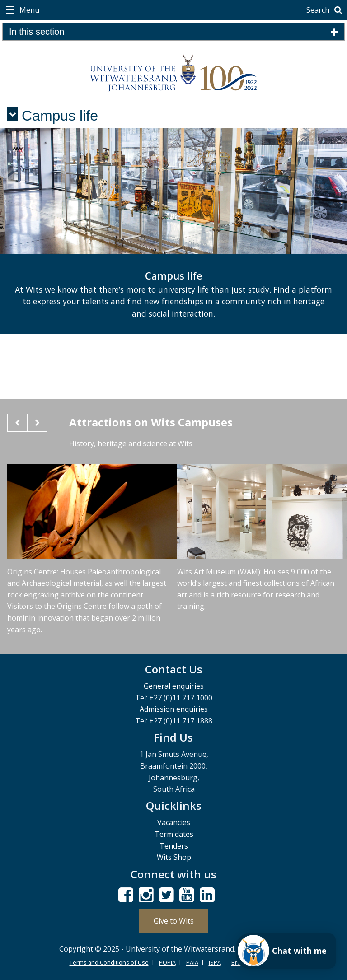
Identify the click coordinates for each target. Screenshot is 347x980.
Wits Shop (174, 857)
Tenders (174, 846)
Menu (28, 10)
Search (326, 10)
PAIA (192, 962)
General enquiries (174, 686)
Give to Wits (174, 921)
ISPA (215, 962)
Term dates (174, 834)
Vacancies (174, 822)
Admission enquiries (174, 709)
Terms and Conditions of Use (109, 962)
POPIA (167, 962)
